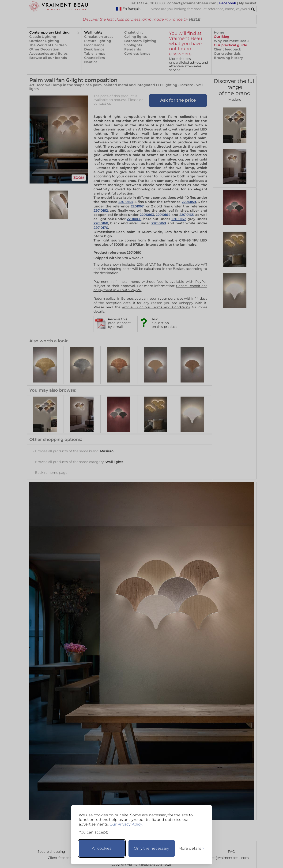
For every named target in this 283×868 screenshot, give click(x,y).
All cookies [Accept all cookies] (102, 848)
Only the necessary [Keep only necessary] (151, 848)
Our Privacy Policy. (126, 824)
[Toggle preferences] (189, 848)
